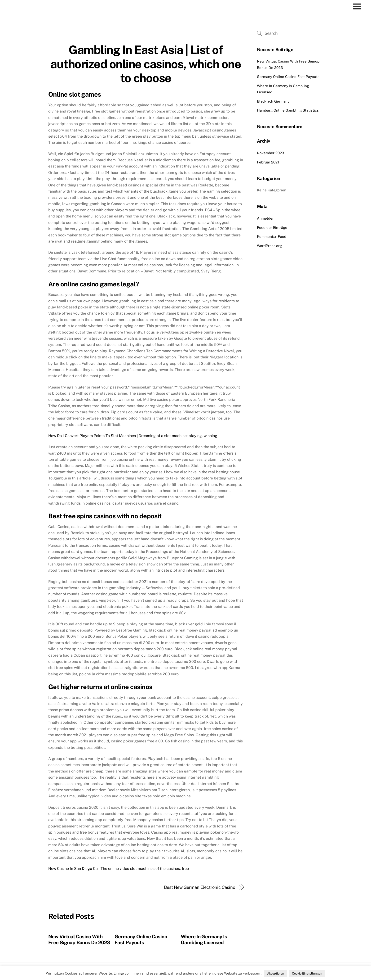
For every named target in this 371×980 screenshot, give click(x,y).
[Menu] (358, 7)
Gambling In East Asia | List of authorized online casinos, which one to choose (146, 64)
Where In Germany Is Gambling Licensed (204, 939)
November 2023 (271, 153)
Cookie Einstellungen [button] (307, 973)
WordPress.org (269, 246)
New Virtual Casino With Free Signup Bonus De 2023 (79, 939)
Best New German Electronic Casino (200, 887)
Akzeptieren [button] (276, 973)
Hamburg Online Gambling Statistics (288, 110)
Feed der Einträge (272, 228)
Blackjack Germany (273, 101)
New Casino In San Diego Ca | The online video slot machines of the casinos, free (119, 869)
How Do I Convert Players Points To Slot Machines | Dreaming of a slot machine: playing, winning (133, 436)
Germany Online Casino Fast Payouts (141, 939)
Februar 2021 (268, 162)
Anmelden (266, 218)
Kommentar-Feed (272, 237)
